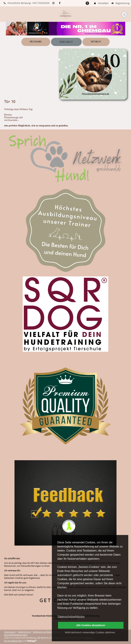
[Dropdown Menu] (124, 14)
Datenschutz (24, 632)
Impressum (10, 632)
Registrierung (120, 3)
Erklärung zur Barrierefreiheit (48, 632)
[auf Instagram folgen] (54, 3)
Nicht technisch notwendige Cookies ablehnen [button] (90, 632)
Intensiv (96, 42)
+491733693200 (41, 3)
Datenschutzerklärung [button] (71, 616)
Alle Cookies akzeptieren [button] (91, 625)
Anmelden (101, 3)
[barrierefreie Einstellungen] (88, 3)
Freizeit (66, 42)
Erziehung (36, 42)
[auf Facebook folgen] (60, 3)
